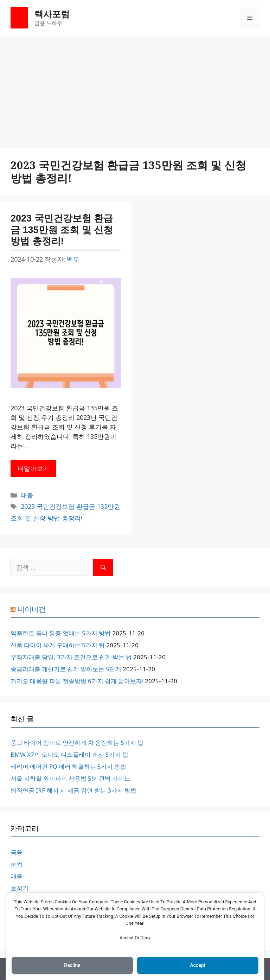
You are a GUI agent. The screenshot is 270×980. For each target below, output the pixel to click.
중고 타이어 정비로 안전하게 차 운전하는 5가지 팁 (77, 742)
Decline (72, 965)
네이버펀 (32, 609)
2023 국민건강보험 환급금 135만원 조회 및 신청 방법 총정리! (62, 230)
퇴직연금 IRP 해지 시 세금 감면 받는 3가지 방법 (73, 790)
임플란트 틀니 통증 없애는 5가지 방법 (61, 633)
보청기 (20, 888)
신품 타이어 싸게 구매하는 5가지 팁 (58, 645)
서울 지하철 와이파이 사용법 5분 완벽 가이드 (70, 778)
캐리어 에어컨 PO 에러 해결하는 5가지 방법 (68, 766)
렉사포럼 (52, 14)
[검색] (103, 567)
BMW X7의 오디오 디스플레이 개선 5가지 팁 (69, 754)
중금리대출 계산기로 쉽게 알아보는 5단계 (66, 669)
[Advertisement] (135, 88)
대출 (27, 495)
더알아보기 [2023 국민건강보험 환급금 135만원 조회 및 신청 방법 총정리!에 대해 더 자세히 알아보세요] (33, 468)
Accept (198, 965)
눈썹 (17, 864)
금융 (17, 852)
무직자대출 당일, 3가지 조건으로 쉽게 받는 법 (71, 657)
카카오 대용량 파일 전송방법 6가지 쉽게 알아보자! (77, 681)
